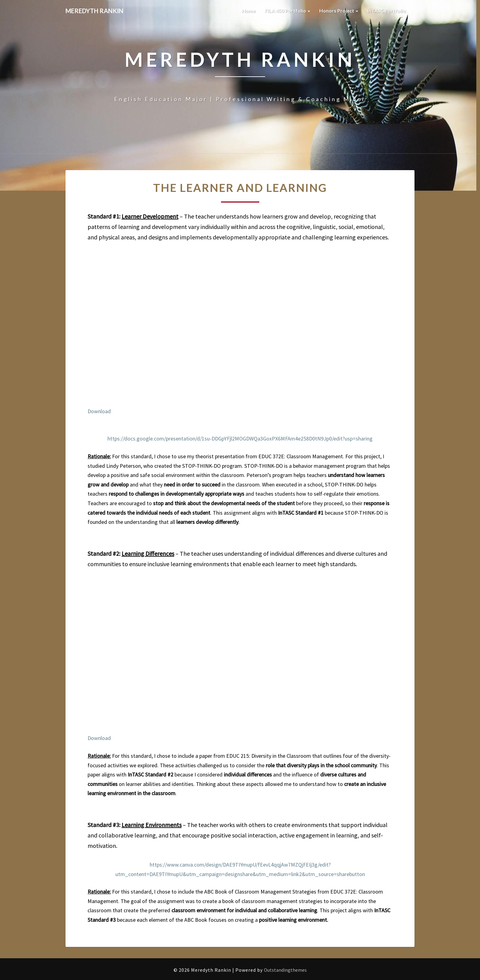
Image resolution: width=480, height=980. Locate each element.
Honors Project (339, 11)
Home (249, 11)
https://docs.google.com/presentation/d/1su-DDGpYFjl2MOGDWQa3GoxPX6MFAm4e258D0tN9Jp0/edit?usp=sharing (240, 439)
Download (99, 411)
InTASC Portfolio (389, 11)
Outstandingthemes (285, 970)
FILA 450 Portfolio (287, 11)
